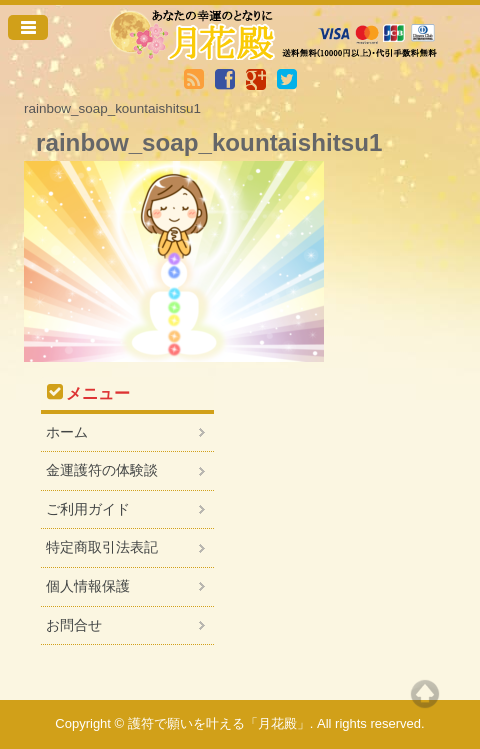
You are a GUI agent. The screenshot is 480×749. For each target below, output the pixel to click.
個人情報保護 (88, 586)
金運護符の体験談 (102, 470)
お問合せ (74, 625)
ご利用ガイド (88, 509)
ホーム (67, 432)
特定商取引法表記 (102, 547)
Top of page (425, 694)
